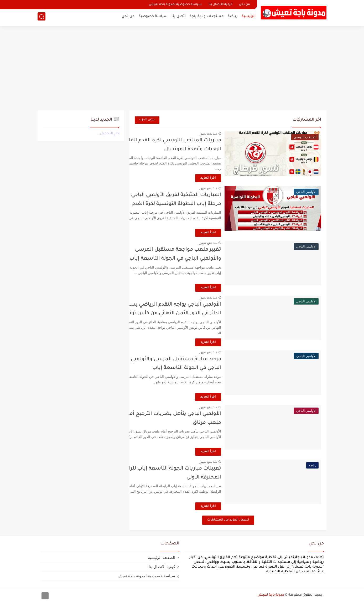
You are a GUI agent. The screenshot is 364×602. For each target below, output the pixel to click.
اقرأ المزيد (225, 178)
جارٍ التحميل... (108, 134)
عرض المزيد (147, 120)
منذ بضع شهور (225, 133)
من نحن (244, 5)
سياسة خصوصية (153, 17)
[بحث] (41, 17)
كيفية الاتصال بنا (220, 5)
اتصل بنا (179, 17)
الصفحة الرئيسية (162, 557)
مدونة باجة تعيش (271, 595)
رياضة (233, 17)
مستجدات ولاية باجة (207, 17)
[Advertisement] (182, 68)
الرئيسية (249, 17)
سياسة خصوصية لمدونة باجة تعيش (175, 5)
